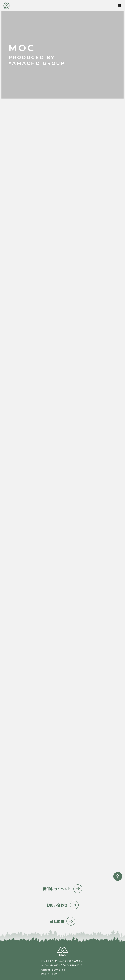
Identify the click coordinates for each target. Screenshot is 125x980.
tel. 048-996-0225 (50, 965)
